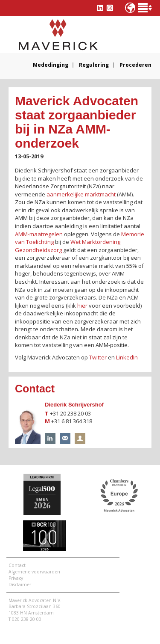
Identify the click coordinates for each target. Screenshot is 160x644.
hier (82, 306)
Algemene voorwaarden (34, 572)
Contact (17, 565)
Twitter (98, 357)
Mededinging (51, 65)
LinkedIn (127, 357)
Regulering (94, 65)
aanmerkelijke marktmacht (81, 194)
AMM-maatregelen (39, 234)
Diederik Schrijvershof (74, 405)
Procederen (135, 65)
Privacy (16, 578)
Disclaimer (20, 585)
